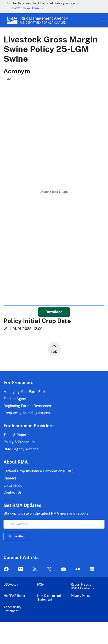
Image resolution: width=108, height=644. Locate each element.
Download (54, 312)
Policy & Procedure (19, 442)
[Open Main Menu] (103, 20)
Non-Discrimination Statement (51, 598)
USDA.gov (11, 584)
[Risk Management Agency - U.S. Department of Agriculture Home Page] (44, 20)
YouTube (63, 569)
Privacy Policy (81, 596)
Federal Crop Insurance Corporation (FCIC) (38, 471)
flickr (78, 569)
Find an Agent (15, 399)
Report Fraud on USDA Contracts (82, 586)
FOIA (41, 584)
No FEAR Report (15, 596)
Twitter (49, 569)
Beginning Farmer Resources (27, 406)
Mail (21, 569)
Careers (10, 478)
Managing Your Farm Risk (24, 392)
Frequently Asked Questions (27, 413)
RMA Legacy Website (21, 449)
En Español (13, 485)
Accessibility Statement (12, 609)
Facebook (6, 569)
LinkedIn (92, 569)
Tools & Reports (16, 435)
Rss (35, 569)
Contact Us (13, 492)
